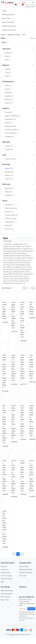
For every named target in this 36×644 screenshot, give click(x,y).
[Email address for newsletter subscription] (23, 609)
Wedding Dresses (8, 15)
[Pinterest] (26, 591)
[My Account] (6, 6)
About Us (4, 566)
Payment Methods (26, 573)
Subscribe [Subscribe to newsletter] (31, 609)
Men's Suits (6, 18)
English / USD (30, 6)
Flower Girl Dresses (9, 30)
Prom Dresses (6, 597)
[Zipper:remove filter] (8, 42)
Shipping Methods (26, 569)
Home (4, 11)
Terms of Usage (6, 576)
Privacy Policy (6, 573)
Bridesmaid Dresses (9, 26)
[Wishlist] (13, 6)
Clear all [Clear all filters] (32, 38)
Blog (2, 582)
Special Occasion (8, 22)
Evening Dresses (7, 594)
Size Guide (23, 576)
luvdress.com (14, 634)
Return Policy (24, 566)
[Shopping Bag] (20, 6)
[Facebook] (21, 591)
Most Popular (7, 288)
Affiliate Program (7, 579)
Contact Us (5, 569)
